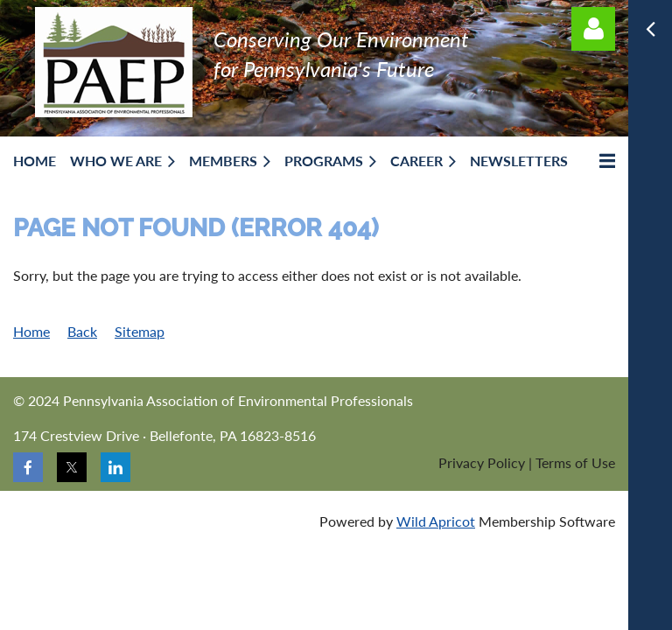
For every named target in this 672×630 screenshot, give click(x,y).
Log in (593, 29)
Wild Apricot (436, 521)
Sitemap (140, 331)
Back (82, 331)
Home (31, 331)
